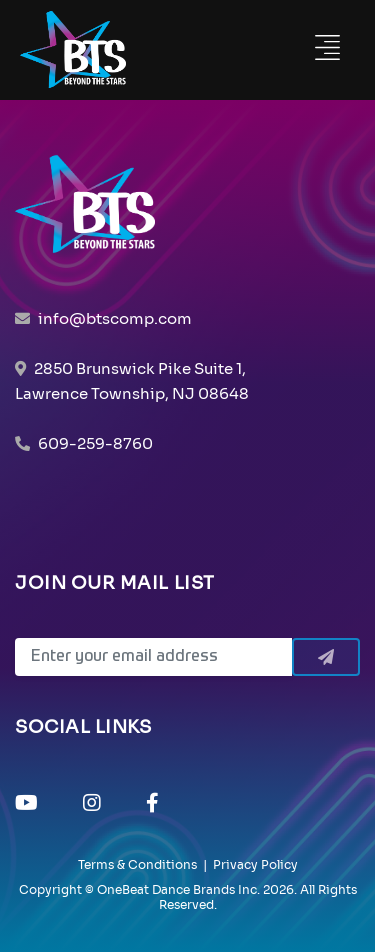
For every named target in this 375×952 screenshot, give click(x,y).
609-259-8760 (95, 443)
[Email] (153, 657)
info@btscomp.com (115, 318)
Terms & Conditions (137, 864)
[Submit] (326, 657)
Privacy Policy (255, 864)
